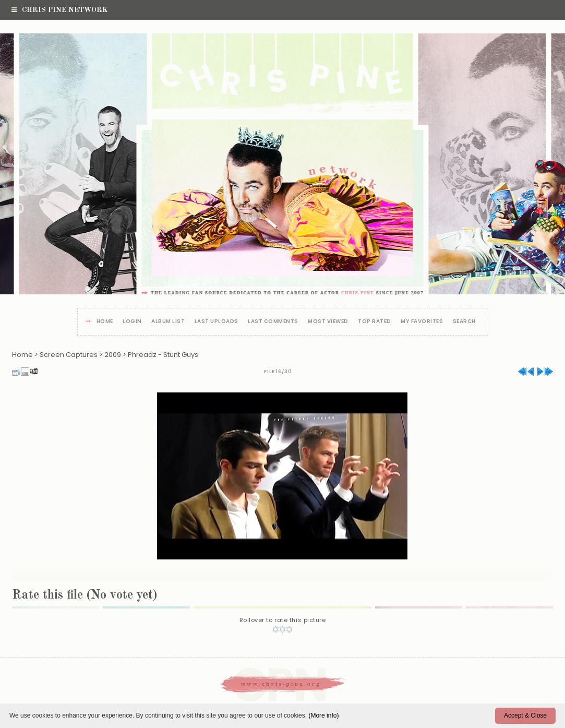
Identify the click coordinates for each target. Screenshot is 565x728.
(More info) (323, 715)
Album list (168, 322)
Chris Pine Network (59, 10)
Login (132, 322)
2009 (113, 355)
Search (464, 322)
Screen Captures (69, 355)
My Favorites (422, 322)
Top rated (375, 322)
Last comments (273, 322)
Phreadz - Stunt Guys (163, 355)
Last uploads (217, 322)
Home (105, 322)
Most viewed (328, 322)
